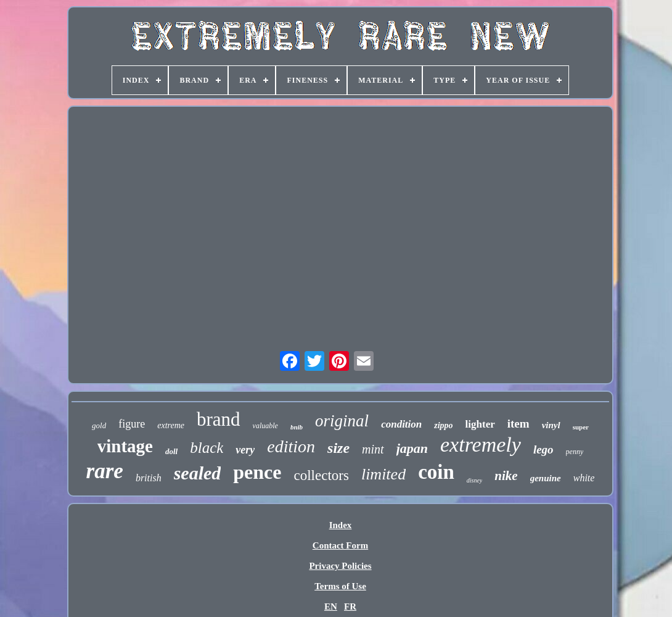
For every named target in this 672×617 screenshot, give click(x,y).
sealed (198, 473)
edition (291, 446)
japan (412, 448)
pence (257, 472)
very (245, 450)
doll (171, 451)
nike (506, 476)
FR (350, 607)
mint (373, 449)
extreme (171, 425)
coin (436, 472)
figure (132, 424)
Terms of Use (340, 586)
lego (543, 449)
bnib (297, 427)
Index (341, 525)
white (584, 478)
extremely (481, 445)
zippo (443, 425)
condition (401, 424)
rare (105, 471)
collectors (322, 475)
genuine (546, 478)
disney (475, 480)
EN (331, 607)
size (338, 448)
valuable (265, 426)
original (342, 421)
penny (575, 452)
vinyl (551, 425)
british (149, 478)
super (581, 427)
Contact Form (340, 545)
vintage (125, 446)
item (518, 424)
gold (99, 425)
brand (219, 419)
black (207, 448)
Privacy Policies (340, 566)
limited (383, 474)
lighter (480, 424)
